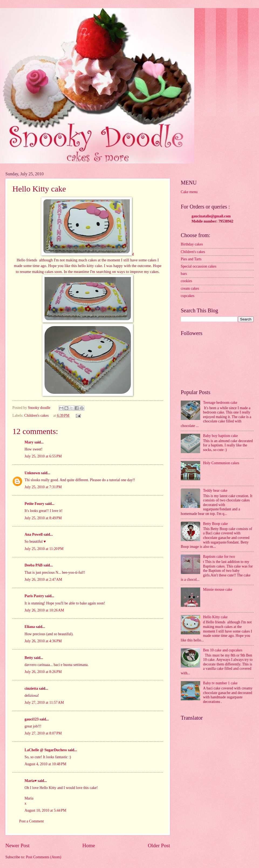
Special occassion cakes (199, 266)
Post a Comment (31, 821)
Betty (29, 658)
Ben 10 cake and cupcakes (223, 650)
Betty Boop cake (216, 524)
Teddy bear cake (215, 491)
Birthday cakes (192, 244)
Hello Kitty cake (215, 617)
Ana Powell (34, 534)
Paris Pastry (34, 596)
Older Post (159, 845)
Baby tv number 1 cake (220, 683)
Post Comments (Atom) (44, 857)
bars (184, 274)
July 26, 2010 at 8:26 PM (43, 672)
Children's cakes (36, 416)
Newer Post (18, 845)
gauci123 (32, 719)
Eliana (30, 627)
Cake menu (189, 192)
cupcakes (188, 296)
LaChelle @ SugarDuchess (46, 750)
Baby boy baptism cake (221, 436)
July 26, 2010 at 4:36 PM (43, 641)
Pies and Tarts (191, 259)
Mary (29, 442)
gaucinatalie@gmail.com (211, 216)
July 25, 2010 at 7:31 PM (43, 487)
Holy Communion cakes (221, 463)
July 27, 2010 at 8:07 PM (43, 733)
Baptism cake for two (219, 557)
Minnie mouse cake (218, 590)
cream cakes (190, 288)
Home (89, 845)
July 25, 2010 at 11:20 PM (44, 549)
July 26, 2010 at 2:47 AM (43, 580)
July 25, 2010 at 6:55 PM (43, 456)
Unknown (32, 473)
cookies (186, 281)
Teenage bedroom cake (220, 403)
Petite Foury (34, 504)
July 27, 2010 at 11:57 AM (44, 703)
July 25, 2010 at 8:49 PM (43, 518)
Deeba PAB (34, 565)
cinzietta (31, 688)
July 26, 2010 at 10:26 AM (44, 610)
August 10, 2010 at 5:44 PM (45, 810)
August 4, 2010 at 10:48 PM (45, 764)
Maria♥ (31, 781)
